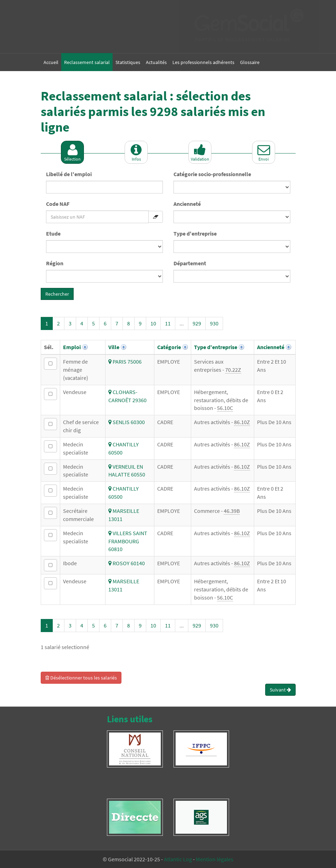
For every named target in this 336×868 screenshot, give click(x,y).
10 (153, 323)
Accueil (51, 62)
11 (168, 323)
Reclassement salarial (87, 62)
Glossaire (250, 62)
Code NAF (58, 204)
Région (55, 263)
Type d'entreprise (195, 233)
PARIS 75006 (125, 361)
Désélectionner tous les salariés (81, 678)
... (182, 323)
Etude (53, 233)
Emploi (72, 347)
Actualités (156, 62)
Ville (114, 347)
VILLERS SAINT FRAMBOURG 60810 (128, 541)
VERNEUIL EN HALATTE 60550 (127, 471)
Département (190, 263)
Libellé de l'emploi (69, 174)
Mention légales (215, 859)
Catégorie (169, 347)
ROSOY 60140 (127, 563)
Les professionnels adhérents (203, 62)
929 (197, 323)
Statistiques (128, 62)
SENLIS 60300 (127, 422)
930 (214, 323)
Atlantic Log (178, 859)
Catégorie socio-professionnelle (212, 174)
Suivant (280, 690)
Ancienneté (187, 204)
